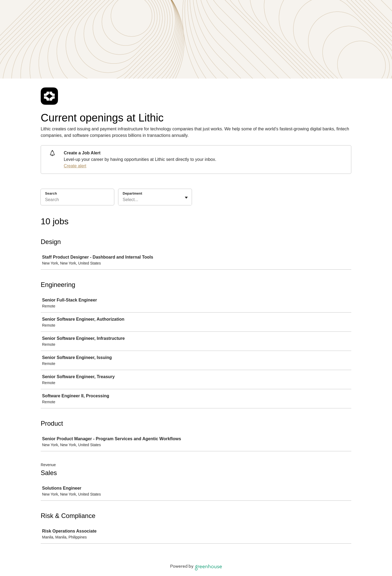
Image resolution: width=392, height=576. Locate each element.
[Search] (77, 201)
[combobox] (123, 200)
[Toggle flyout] (186, 198)
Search (51, 193)
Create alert (75, 166)
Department (132, 193)
